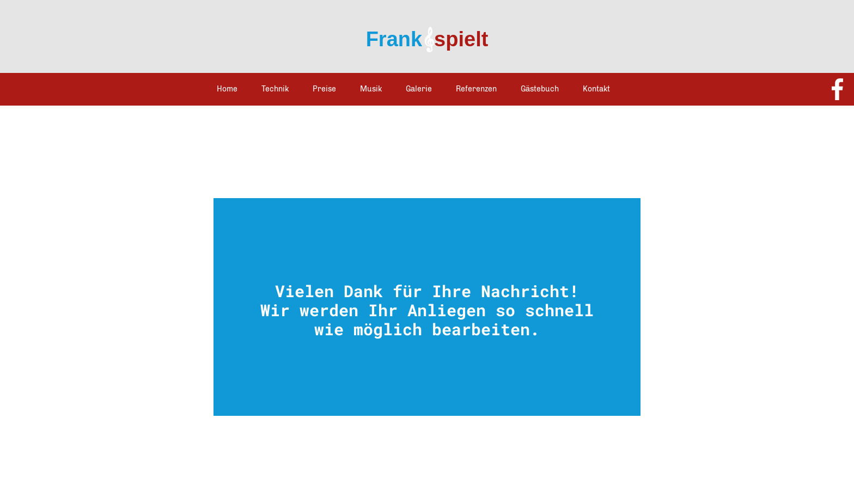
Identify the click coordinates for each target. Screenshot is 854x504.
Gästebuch (540, 89)
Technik (275, 89)
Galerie (419, 89)
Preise (324, 89)
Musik (371, 89)
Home (227, 89)
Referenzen (476, 89)
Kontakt (596, 89)
